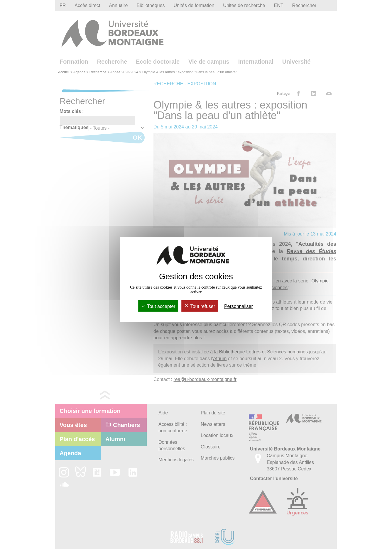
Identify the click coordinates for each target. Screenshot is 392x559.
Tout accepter (158, 306)
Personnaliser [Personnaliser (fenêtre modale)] (239, 306)
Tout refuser (200, 306)
